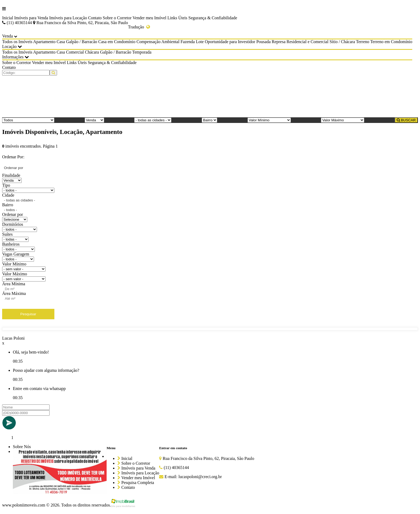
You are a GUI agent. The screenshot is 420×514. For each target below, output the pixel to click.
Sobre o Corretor (117, 18)
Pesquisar (28, 314)
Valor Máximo (15, 274)
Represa (279, 42)
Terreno (363, 42)
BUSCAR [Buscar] (406, 120)
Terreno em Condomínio (391, 42)
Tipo (6, 185)
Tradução (139, 27)
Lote (200, 42)
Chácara (92, 52)
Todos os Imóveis (17, 42)
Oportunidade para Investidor (230, 42)
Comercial (75, 52)
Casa (61, 42)
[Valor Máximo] (343, 120)
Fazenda (188, 42)
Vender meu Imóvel (149, 18)
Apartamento (44, 42)
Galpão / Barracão (81, 42)
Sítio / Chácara (342, 42)
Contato (95, 18)
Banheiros (11, 244)
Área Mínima (14, 284)
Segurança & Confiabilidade (213, 18)
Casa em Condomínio (117, 42)
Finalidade (11, 175)
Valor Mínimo (14, 264)
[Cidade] (153, 120)
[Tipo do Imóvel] (28, 120)
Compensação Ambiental (158, 42)
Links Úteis (177, 18)
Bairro (8, 205)
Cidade (8, 195)
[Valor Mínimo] (269, 120)
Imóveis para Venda (31, 18)
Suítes (7, 234)
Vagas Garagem (16, 254)
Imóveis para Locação (68, 18)
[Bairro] (209, 120)
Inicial (8, 18)
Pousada (263, 42)
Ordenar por (13, 214)
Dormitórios (13, 224)
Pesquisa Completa (136, 483)
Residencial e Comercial (307, 42)
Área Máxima (14, 293)
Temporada (142, 52)
